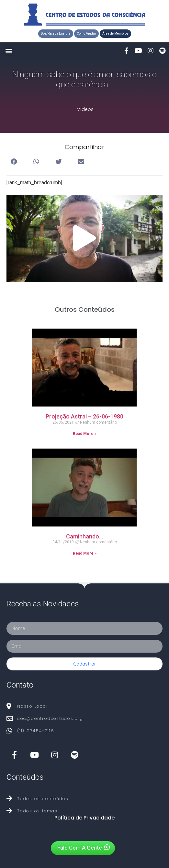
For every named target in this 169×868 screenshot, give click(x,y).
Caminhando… (84, 536)
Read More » (85, 434)
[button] (56, 34)
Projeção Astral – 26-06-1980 (84, 416)
